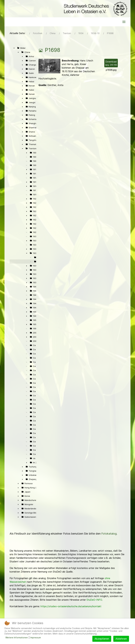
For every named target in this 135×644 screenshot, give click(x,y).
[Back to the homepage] (95, 9)
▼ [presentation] (14, 48)
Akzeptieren (102, 639)
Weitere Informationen (17, 637)
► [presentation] (22, 56)
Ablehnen (121, 639)
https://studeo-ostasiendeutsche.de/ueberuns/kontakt (71, 606)
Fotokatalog (109, 534)
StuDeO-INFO (94, 600)
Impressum (36, 637)
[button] (124, 22)
